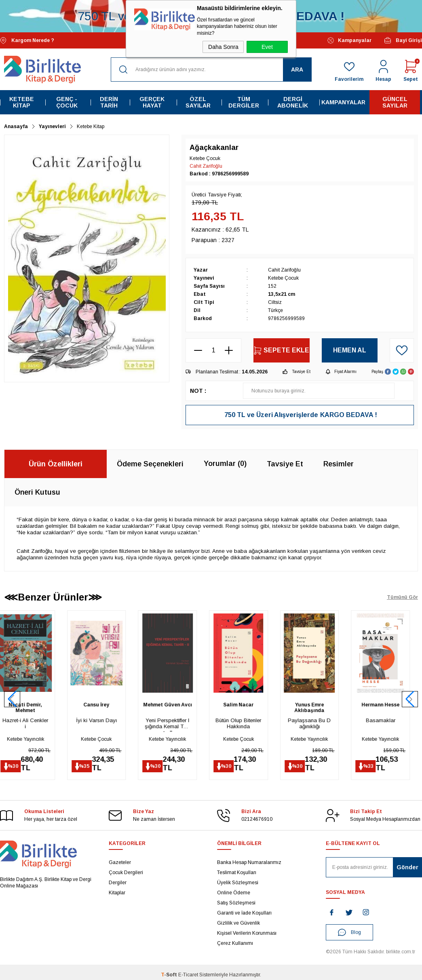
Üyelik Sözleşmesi (238, 883)
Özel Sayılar (198, 102)
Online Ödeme (234, 893)
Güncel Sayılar (395, 102)
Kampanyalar (349, 40)
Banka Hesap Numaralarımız (249, 862)
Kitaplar (117, 893)
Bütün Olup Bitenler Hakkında (246, 723)
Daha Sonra (223, 47)
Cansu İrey (104, 705)
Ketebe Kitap (22, 102)
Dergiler (118, 883)
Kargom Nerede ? (27, 41)
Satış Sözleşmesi (236, 903)
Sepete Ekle (282, 351)
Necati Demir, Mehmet (33, 708)
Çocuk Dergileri (126, 873)
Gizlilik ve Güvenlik (238, 923)
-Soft (170, 975)
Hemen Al (350, 350)
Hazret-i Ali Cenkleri (33, 723)
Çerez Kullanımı (235, 943)
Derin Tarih (109, 102)
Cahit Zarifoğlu (206, 166)
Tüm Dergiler (244, 102)
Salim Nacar (246, 705)
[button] (410, 699)
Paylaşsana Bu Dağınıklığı (317, 723)
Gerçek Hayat (152, 102)
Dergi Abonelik (293, 102)
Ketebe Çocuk (104, 739)
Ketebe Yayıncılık (34, 739)
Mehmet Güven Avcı (176, 705)
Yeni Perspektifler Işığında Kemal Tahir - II (176, 725)
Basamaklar (389, 720)
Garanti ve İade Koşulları (244, 913)
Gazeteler (120, 862)
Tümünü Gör (402, 597)
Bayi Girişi (403, 40)
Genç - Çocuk (67, 102)
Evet (267, 47)
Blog (349, 932)
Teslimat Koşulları (237, 873)
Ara (297, 70)
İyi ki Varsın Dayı (104, 720)
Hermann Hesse (388, 705)
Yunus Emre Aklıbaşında (317, 708)
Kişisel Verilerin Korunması (247, 933)
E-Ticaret (188, 975)
